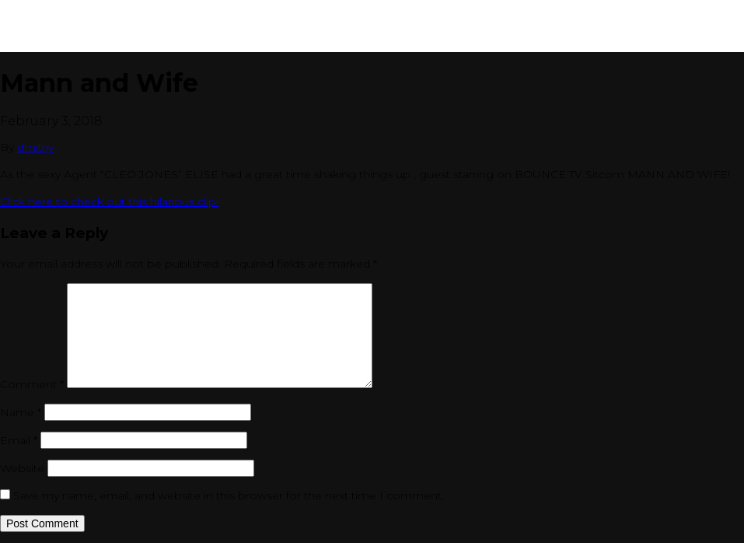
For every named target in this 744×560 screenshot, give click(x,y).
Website (22, 468)
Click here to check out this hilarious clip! (109, 201)
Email (19, 440)
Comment (32, 384)
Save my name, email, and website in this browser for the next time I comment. (229, 495)
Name (21, 412)
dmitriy (35, 147)
